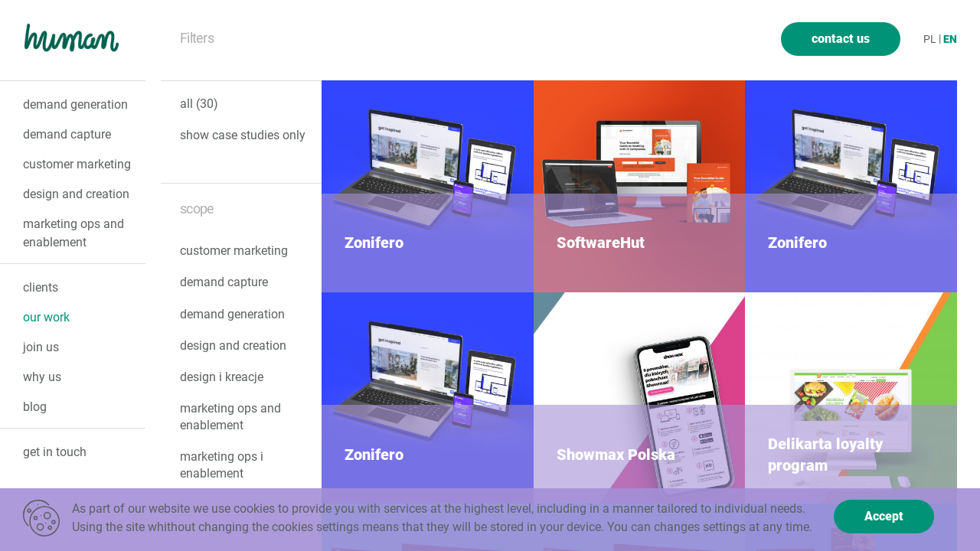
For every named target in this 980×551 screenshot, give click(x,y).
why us (42, 377)
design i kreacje (222, 377)
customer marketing (77, 164)
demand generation (75, 104)
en (950, 39)
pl (930, 39)
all (199, 104)
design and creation (76, 194)
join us (41, 347)
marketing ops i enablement (222, 465)
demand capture (67, 134)
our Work (46, 317)
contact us (841, 39)
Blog (35, 407)
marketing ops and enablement (230, 417)
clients (41, 287)
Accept (884, 516)
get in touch (55, 452)
